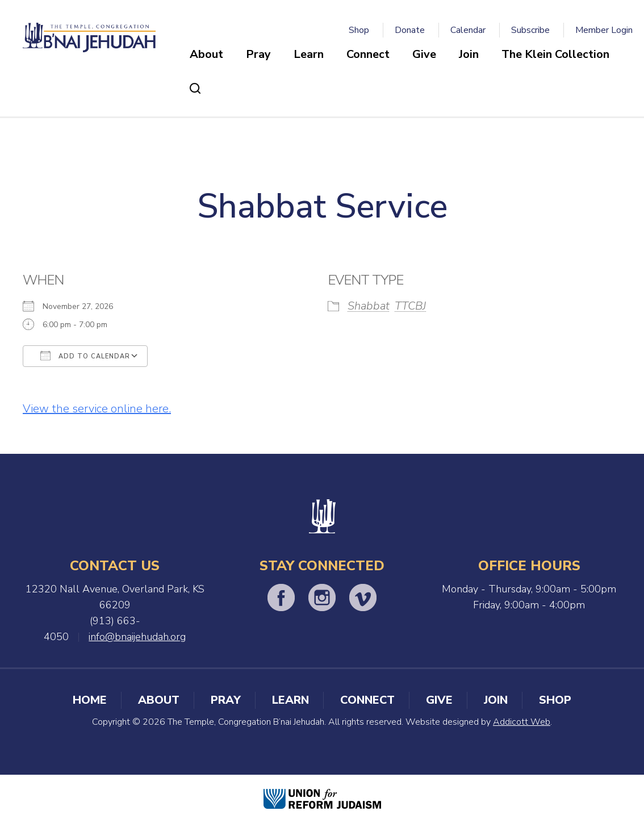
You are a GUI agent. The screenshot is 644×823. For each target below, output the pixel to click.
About (206, 54)
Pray (258, 54)
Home (90, 700)
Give (424, 54)
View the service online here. (97, 409)
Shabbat (369, 306)
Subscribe (530, 30)
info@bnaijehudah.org (137, 637)
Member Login (604, 30)
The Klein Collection (555, 54)
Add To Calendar (85, 356)
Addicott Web (522, 722)
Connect (368, 54)
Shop (359, 30)
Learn (309, 54)
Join (469, 54)
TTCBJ (410, 306)
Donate (410, 30)
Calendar (468, 30)
